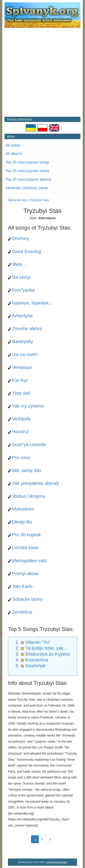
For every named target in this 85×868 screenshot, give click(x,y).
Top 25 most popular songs (27, 162)
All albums (14, 154)
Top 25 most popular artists (27, 171)
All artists (13, 145)
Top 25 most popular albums (28, 179)
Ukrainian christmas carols (27, 188)
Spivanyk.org (17, 200)
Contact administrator (57, 862)
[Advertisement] (42, 72)
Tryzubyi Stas (39, 200)
